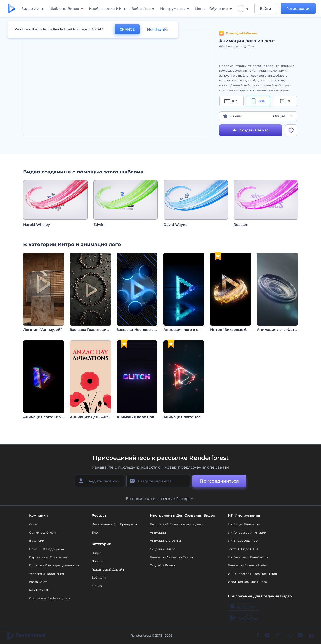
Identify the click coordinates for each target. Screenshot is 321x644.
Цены (200, 9)
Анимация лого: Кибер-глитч (50, 417)
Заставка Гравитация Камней (97, 330)
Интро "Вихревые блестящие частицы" (246, 330)
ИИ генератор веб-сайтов (248, 557)
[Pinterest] (278, 636)
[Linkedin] (311, 636)
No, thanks (158, 29)
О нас (34, 524)
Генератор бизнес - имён (247, 565)
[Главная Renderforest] (12, 9)
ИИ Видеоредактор (243, 541)
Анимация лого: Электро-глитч (192, 417)
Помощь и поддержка (46, 549)
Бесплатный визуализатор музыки (177, 524)
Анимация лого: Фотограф (281, 330)
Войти (266, 9)
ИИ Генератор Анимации (247, 533)
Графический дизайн (108, 569)
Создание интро (163, 549)
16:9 (231, 101)
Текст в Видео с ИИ (243, 549)
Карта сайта (38, 582)
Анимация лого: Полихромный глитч (151, 417)
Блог (95, 533)
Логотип (98, 561)
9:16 (258, 101)
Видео (97, 553)
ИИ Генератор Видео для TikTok (252, 574)
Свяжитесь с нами (43, 533)
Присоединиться (219, 481)
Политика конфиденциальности (54, 565)
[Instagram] (267, 636)
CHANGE (127, 29)
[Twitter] (289, 636)
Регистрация (298, 9)
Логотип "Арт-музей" (43, 330)
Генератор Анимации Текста (171, 557)
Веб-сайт (99, 578)
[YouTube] (300, 636)
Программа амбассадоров (50, 598)
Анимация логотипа (165, 541)
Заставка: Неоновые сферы (142, 330)
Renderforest (39, 590)
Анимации (158, 533)
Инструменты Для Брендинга (114, 524)
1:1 (285, 101)
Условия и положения (46, 574)
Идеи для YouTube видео (247, 582)
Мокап (97, 586)
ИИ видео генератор (244, 524)
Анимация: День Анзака (92, 417)
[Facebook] (258, 636)
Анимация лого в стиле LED (189, 330)
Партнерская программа (48, 557)
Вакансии (37, 541)
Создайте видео (162, 565)
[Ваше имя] (100, 481)
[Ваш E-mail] (158, 481)
